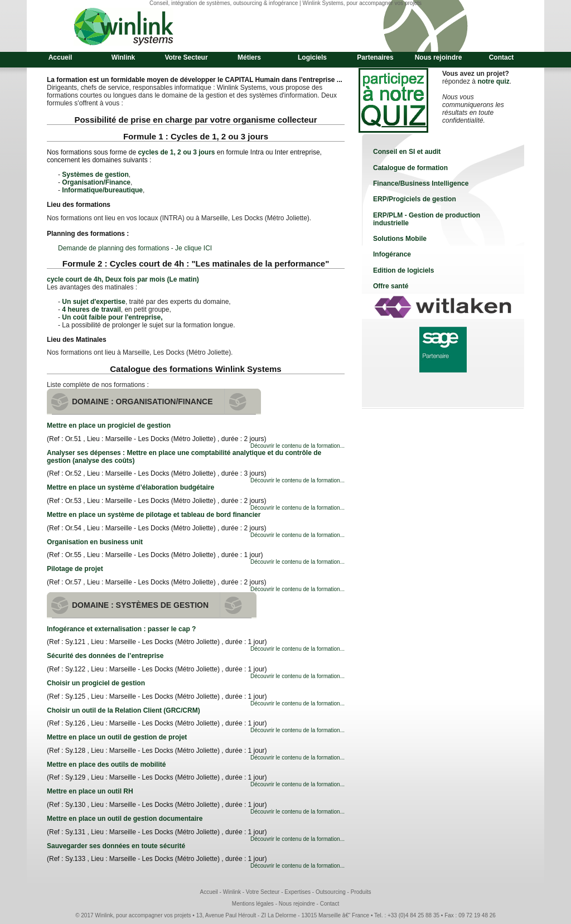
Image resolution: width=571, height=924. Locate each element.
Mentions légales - (255, 904)
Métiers (249, 57)
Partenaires (375, 57)
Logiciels (312, 57)
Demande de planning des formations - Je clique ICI (135, 248)
